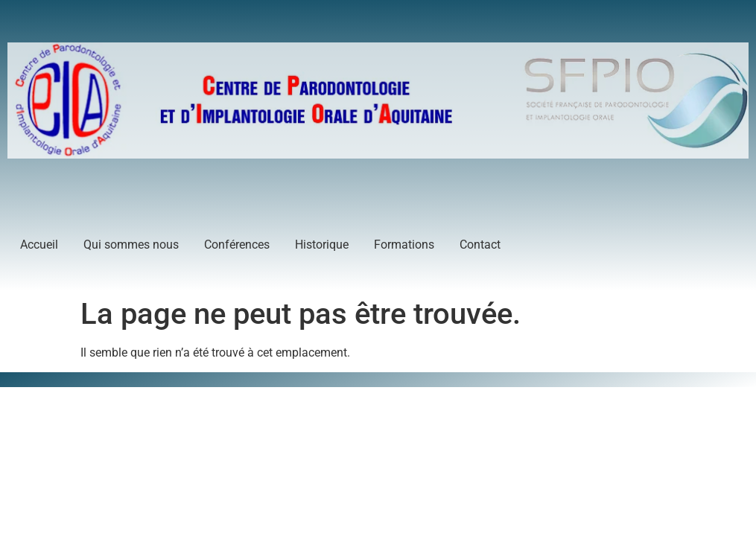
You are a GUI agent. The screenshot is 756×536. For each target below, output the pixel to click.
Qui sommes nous (131, 245)
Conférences (237, 245)
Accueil (39, 245)
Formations (404, 245)
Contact (480, 245)
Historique (322, 245)
